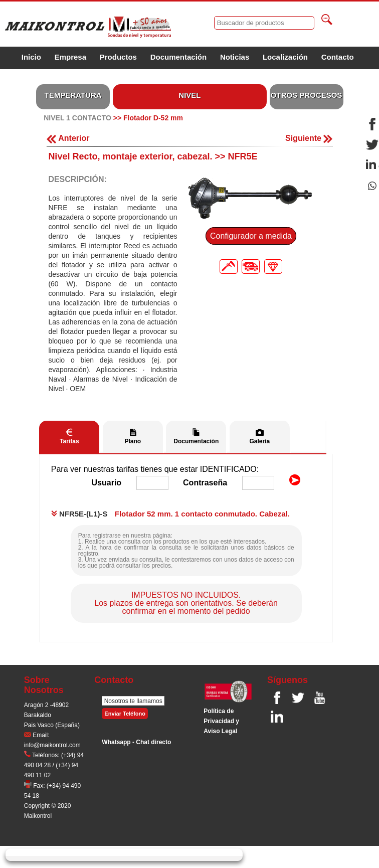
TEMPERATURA (73, 95)
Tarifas (69, 441)
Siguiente (309, 138)
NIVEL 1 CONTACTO (77, 118)
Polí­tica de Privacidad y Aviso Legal (221, 721)
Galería (259, 441)
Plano (133, 441)
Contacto (338, 57)
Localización (285, 57)
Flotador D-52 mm (153, 118)
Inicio (31, 57)
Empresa (70, 57)
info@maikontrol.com (52, 745)
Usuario (107, 483)
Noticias (235, 57)
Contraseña (205, 483)
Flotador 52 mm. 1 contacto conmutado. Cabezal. (202, 514)
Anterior (68, 138)
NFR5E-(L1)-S (79, 514)
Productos (118, 57)
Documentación (179, 57)
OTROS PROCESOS (307, 95)
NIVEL (189, 95)
